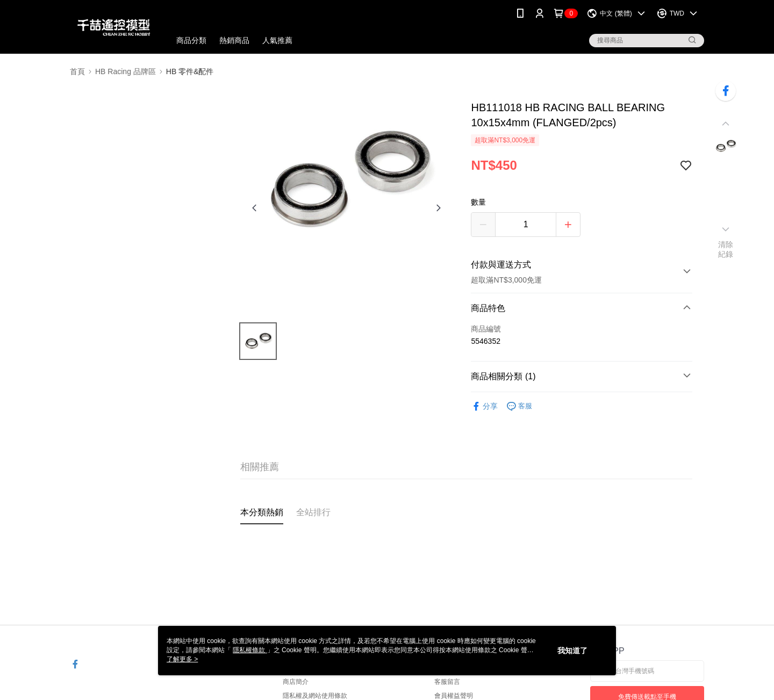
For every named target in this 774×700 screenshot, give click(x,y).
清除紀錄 (726, 249)
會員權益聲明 (454, 696)
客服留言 (447, 682)
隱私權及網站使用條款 (315, 696)
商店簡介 (296, 682)
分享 (484, 406)
